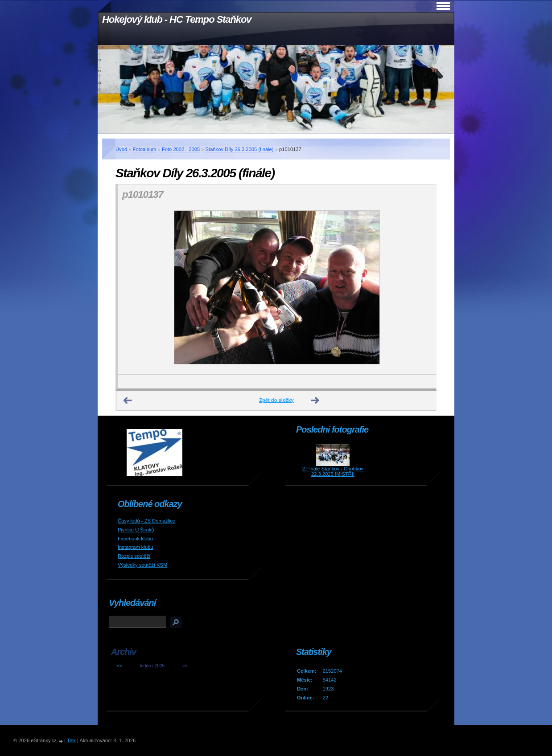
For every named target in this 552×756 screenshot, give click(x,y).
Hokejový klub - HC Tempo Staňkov (177, 19)
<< (119, 666)
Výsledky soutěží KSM (142, 565)
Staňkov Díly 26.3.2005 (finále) (240, 149)
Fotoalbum (145, 149)
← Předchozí (128, 400)
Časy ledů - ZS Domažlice (146, 521)
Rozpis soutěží (134, 556)
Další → (315, 400)
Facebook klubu (135, 539)
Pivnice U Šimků (136, 530)
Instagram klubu (136, 547)
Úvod (121, 149)
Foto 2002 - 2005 (181, 149)
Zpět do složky (276, 400)
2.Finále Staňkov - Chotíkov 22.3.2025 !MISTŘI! (333, 471)
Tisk (71, 740)
